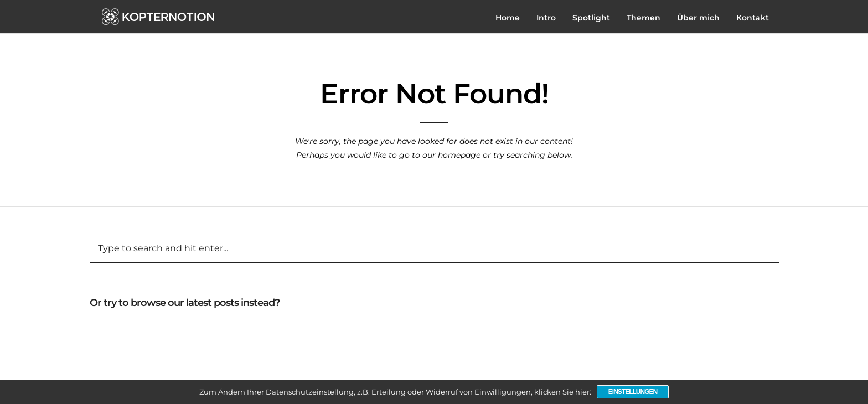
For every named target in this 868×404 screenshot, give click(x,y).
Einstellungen (633, 392)
